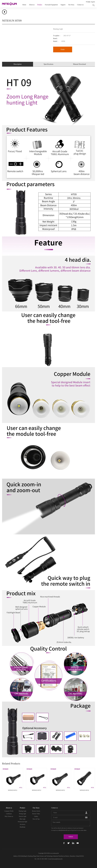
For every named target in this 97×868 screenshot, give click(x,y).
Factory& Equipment (51, 5)
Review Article (36, 811)
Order (63, 49)
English (93, 2)
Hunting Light (23, 811)
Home (24, 5)
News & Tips (36, 819)
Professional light (22, 822)
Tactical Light (23, 816)
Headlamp (23, 827)
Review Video (36, 814)
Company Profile (9, 811)
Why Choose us (9, 816)
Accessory (22, 824)
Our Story (71, 5)
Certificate (9, 814)
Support (63, 5)
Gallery (36, 816)
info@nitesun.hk (63, 830)
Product (40, 5)
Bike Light (22, 819)
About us (32, 5)
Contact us (80, 5)
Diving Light (22, 814)
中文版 (88, 2)
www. (51, 853)
